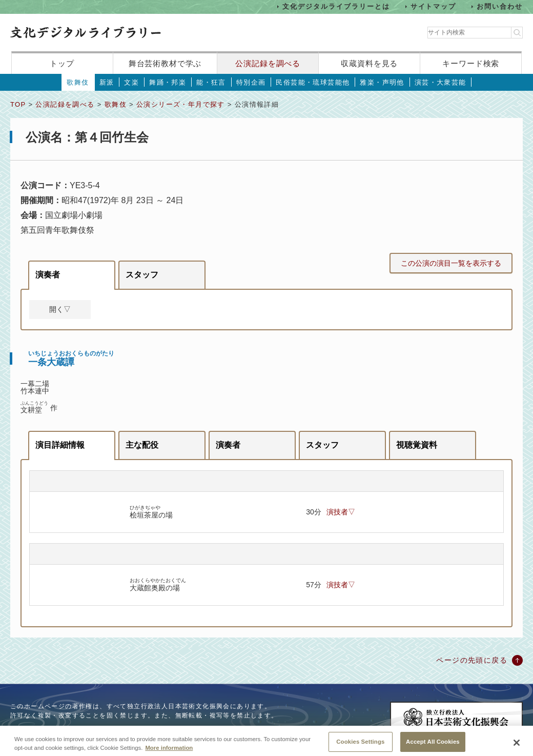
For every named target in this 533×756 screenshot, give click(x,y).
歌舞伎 (78, 82)
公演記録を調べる (268, 63)
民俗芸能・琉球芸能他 (313, 82)
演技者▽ (341, 512)
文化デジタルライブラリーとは (336, 6)
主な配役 (142, 445)
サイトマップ (434, 6)
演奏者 (48, 275)
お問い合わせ (500, 6)
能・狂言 (211, 82)
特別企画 (251, 82)
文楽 (131, 82)
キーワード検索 (471, 63)
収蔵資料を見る (369, 63)
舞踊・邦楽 (168, 82)
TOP (18, 104)
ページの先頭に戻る (472, 660)
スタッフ (142, 275)
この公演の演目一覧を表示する (451, 263)
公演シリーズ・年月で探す (181, 104)
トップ (62, 63)
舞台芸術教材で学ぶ (165, 63)
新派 (107, 82)
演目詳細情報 (60, 445)
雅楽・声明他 (382, 82)
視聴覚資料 (417, 445)
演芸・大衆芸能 (440, 82)
